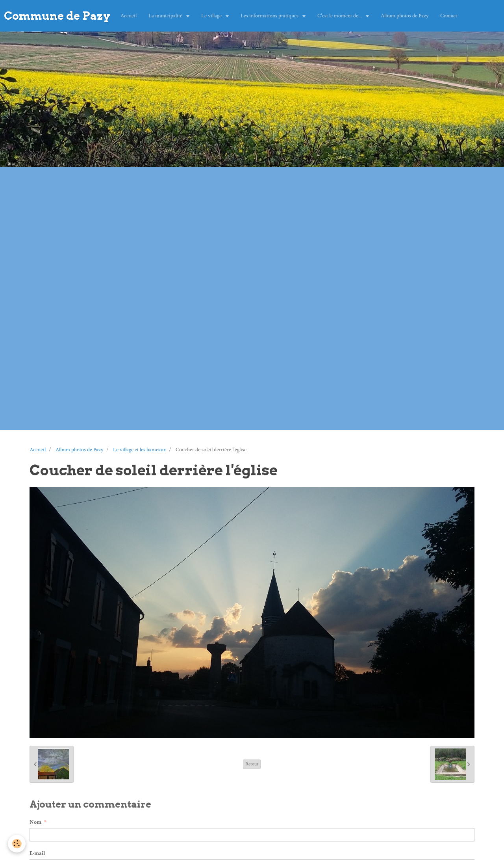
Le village (212, 16)
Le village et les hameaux (139, 450)
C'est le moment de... (340, 16)
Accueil (129, 16)
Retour (252, 764)
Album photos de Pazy (405, 16)
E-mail (37, 853)
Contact (449, 16)
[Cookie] (17, 844)
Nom (35, 822)
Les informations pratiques (270, 16)
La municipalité (166, 16)
